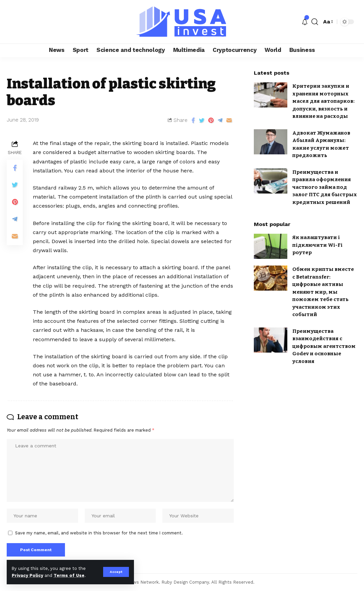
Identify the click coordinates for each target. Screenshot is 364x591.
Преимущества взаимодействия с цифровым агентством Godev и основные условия (324, 346)
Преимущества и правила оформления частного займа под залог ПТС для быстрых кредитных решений (325, 187)
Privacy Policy (27, 575)
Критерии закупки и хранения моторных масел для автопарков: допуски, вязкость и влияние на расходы (323, 101)
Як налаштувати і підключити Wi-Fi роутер (317, 245)
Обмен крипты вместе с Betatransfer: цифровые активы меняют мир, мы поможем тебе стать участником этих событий (323, 292)
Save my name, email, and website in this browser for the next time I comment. (99, 533)
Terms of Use (69, 575)
